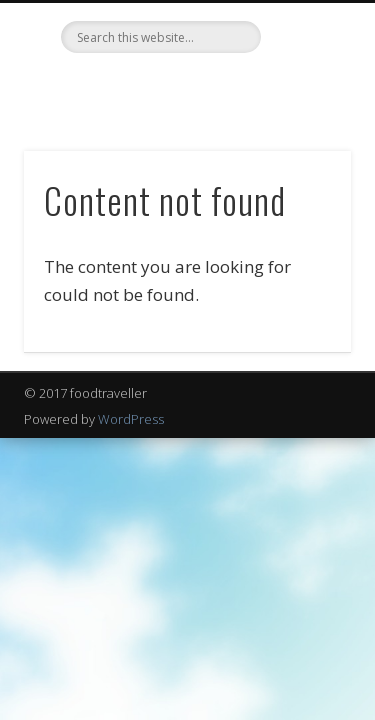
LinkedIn (205, 87)
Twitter (164, 87)
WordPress (131, 419)
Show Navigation (303, 179)
